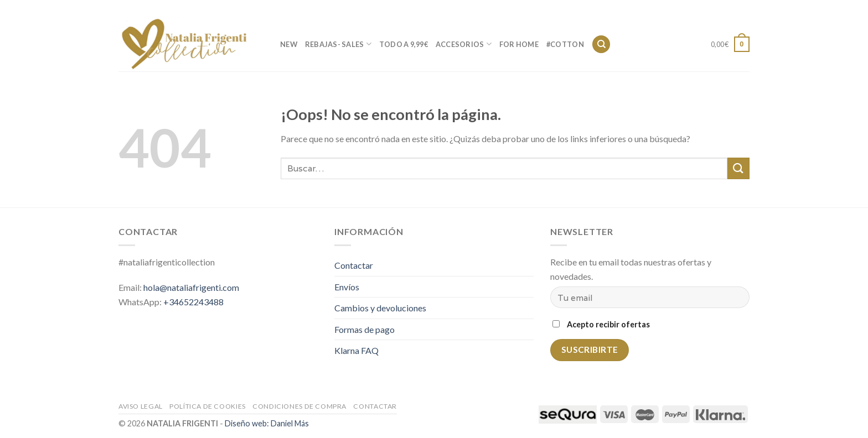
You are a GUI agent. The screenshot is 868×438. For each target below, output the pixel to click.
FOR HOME (519, 44)
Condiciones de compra (299, 406)
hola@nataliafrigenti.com (191, 287)
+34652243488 (193, 302)
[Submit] (738, 168)
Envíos (347, 287)
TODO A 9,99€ (404, 44)
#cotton (565, 44)
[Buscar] (601, 45)
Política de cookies (208, 406)
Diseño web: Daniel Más (267, 423)
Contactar (696, 8)
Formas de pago (365, 329)
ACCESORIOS (464, 44)
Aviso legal (141, 406)
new (289, 44)
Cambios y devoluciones (380, 308)
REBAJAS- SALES (338, 44)
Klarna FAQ (356, 350)
